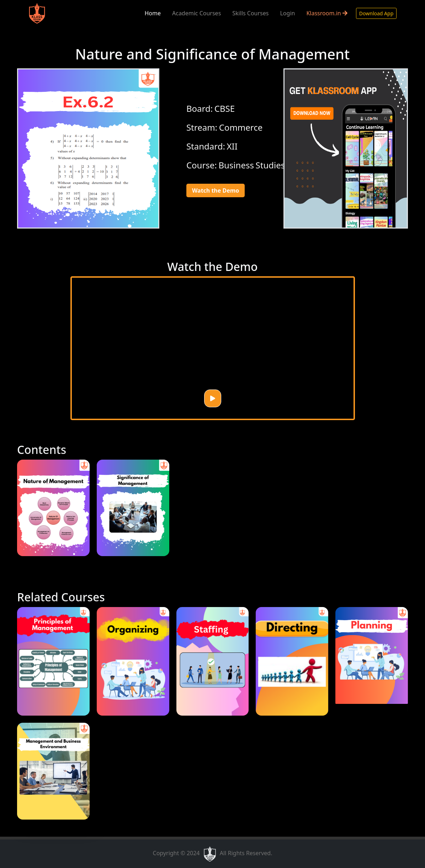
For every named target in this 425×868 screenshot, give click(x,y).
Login (287, 13)
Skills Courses (250, 13)
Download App (376, 13)
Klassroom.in (327, 13)
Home (153, 13)
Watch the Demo (216, 190)
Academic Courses (196, 13)
